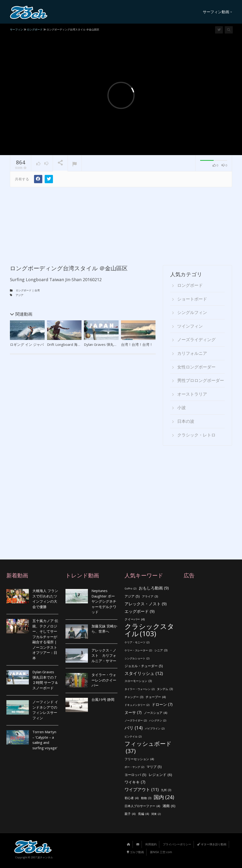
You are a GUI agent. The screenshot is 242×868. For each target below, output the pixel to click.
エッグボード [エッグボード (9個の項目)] (140, 611)
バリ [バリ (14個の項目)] (134, 728)
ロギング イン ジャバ (27, 344)
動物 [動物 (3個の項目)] (146, 798)
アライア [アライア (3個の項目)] (150, 596)
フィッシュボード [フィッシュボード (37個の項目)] (148, 747)
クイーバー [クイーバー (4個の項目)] (135, 619)
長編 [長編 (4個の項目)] (144, 814)
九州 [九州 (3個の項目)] (166, 790)
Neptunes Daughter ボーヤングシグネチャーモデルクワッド (104, 601)
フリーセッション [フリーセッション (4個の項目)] (139, 759)
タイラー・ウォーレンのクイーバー (104, 680)
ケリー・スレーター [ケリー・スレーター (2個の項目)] (138, 650)
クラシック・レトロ (196, 435)
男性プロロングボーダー (201, 380)
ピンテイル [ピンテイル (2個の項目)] (133, 736)
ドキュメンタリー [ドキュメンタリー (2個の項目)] (137, 705)
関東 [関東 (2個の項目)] (156, 814)
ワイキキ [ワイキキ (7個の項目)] (135, 782)
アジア (19, 295)
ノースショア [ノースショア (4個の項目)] (156, 713)
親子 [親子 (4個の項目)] (130, 814)
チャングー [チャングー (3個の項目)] (134, 697)
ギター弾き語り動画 (212, 844)
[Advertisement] (121, 222)
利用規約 (151, 844)
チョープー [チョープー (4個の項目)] (156, 697)
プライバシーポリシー (177, 844)
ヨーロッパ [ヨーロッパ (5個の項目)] (135, 775)
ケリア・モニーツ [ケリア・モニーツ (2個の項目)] (137, 642)
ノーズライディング (196, 339)
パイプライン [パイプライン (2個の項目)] (155, 728)
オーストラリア (192, 394)
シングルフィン (192, 312)
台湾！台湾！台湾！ (137, 344)
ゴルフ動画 (135, 852)
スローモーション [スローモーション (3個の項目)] (138, 681)
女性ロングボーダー (196, 367)
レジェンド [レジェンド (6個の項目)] (160, 774)
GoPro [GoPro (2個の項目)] (130, 589)
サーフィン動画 (217, 12)
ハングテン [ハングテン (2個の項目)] (158, 721)
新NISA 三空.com (161, 852)
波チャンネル (45, 857)
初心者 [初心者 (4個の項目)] (132, 798)
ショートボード (192, 299)
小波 (181, 407)
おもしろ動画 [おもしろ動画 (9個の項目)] (154, 588)
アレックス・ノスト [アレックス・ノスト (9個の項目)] (146, 604)
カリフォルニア (192, 353)
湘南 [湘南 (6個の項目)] (169, 806)
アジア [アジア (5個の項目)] (132, 596)
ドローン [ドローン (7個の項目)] (162, 705)
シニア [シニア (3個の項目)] (161, 650)
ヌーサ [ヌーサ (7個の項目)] (133, 712)
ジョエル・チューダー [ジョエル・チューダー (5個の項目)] (144, 666)
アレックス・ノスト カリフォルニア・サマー (104, 655)
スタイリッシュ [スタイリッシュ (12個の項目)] (144, 673)
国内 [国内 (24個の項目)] (164, 797)
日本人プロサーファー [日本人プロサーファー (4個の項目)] (142, 806)
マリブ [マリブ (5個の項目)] (154, 767)
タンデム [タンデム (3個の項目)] (165, 689)
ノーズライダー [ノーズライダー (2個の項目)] (136, 721)
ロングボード (24, 290)
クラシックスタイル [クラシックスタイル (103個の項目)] (149, 630)
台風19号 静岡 (103, 699)
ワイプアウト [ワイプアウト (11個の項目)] (142, 789)
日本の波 (186, 421)
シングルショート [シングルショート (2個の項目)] (137, 658)
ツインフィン (190, 326)
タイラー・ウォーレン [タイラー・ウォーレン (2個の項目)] (140, 689)
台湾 (37, 290)
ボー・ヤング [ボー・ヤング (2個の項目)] (134, 767)
